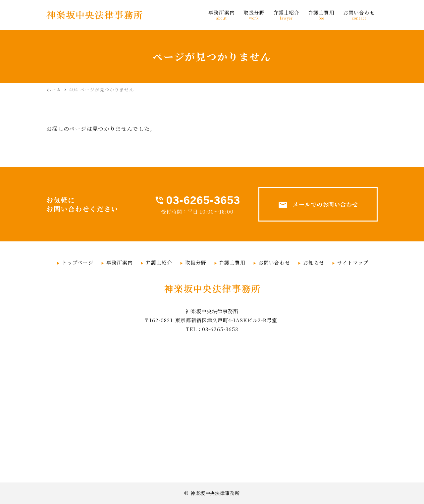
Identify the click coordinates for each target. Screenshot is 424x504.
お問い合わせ (274, 262)
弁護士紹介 (159, 262)
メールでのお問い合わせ (318, 205)
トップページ (78, 262)
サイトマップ (353, 262)
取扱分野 (196, 262)
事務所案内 (120, 262)
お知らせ (314, 262)
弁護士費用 (232, 262)
